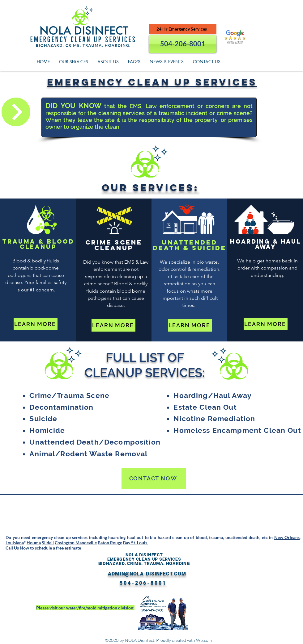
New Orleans (287, 537)
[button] (74, 64)
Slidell (48, 543)
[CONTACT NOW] (154, 479)
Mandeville (86, 543)
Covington (65, 543)
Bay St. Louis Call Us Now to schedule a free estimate (77, 545)
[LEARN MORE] (36, 324)
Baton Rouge (110, 543)
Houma (34, 543)
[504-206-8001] (183, 44)
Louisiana (15, 543)
